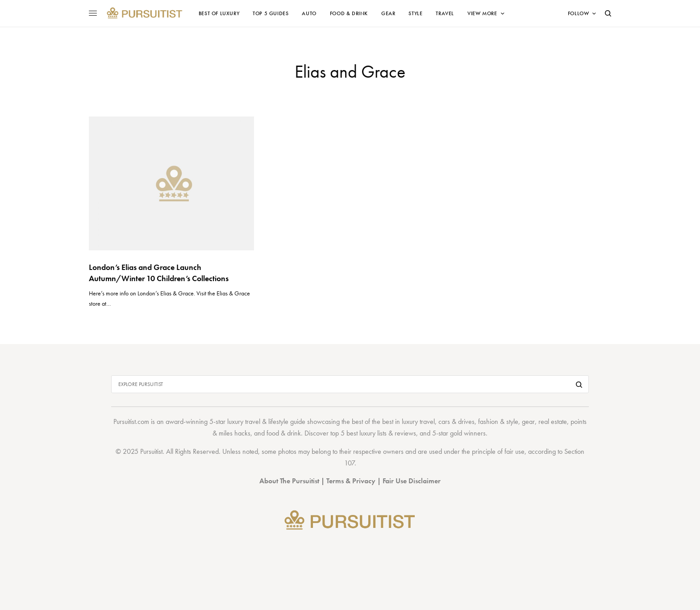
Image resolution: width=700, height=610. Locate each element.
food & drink (284, 433)
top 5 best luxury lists (358, 433)
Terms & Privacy (351, 481)
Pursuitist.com (131, 421)
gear (528, 421)
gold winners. (469, 433)
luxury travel (418, 421)
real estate (553, 421)
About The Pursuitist (289, 481)
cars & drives (456, 421)
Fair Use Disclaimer (412, 481)
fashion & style (498, 421)
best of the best (373, 421)
